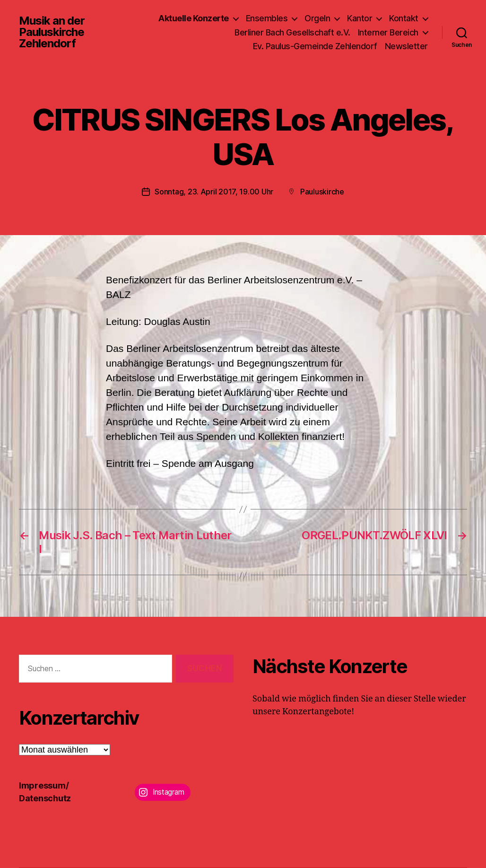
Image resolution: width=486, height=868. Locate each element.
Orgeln (317, 18)
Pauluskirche (322, 192)
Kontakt (404, 18)
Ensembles (267, 18)
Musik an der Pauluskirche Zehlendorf (52, 32)
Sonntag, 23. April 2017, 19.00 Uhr (214, 192)
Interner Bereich (388, 32)
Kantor (360, 18)
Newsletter (406, 46)
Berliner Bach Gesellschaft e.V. (292, 32)
